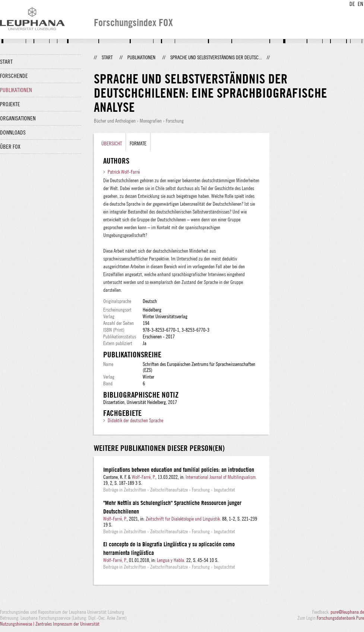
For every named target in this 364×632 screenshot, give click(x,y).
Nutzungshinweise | (18, 624)
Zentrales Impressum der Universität (67, 624)
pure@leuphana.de (347, 612)
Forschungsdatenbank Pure (340, 618)
